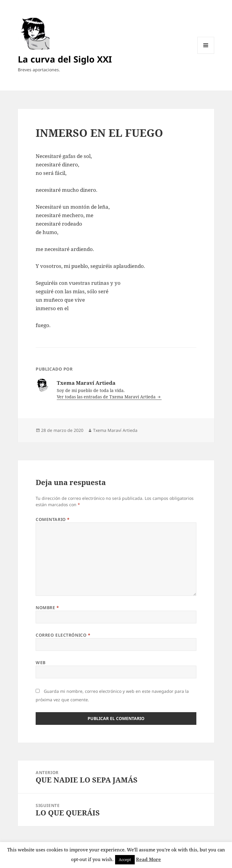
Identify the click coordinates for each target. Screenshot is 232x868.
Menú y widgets (206, 54)
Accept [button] (125, 860)
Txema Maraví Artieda (115, 430)
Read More (148, 859)
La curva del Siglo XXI (65, 59)
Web (41, 662)
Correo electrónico (63, 635)
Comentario (53, 519)
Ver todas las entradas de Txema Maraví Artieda (107, 397)
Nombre (47, 608)
